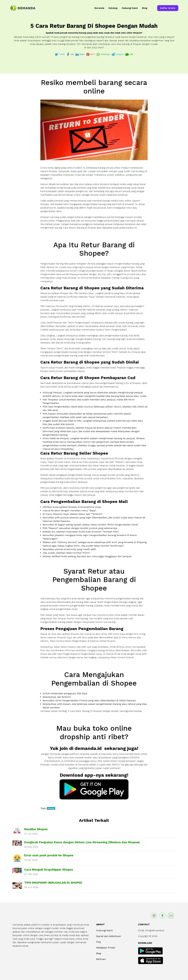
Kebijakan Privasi (106, 948)
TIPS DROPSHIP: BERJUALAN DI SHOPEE (53, 883)
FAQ (98, 942)
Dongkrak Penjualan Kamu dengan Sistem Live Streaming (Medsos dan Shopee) (82, 842)
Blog (145, 8)
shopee (51, 808)
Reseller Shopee (36, 829)
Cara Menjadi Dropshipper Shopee (49, 870)
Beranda (99, 8)
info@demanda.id (155, 930)
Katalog (113, 8)
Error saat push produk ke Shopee (49, 855)
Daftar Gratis (168, 8)
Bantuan (101, 959)
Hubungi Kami (130, 8)
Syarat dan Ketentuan (109, 936)
